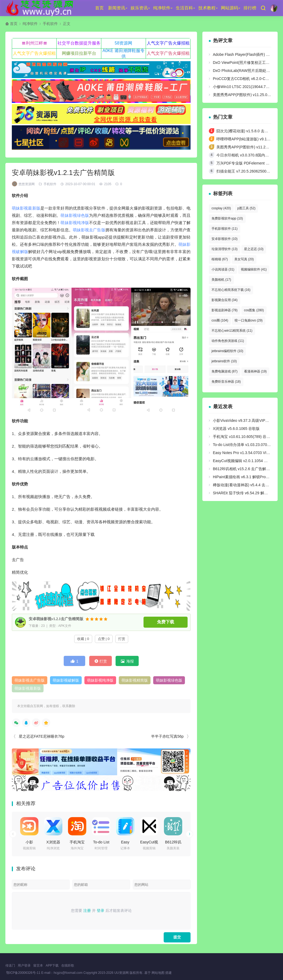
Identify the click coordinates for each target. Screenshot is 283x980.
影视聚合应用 (225, 300)
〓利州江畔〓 (34, 43)
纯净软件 (162, 8)
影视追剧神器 (225, 310)
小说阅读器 (223, 269)
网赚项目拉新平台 (79, 53)
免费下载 (166, 622)
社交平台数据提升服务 (79, 43)
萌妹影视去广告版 (89, 230)
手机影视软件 (225, 229)
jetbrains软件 (224, 361)
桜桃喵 (220, 259)
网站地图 (158, 973)
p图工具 (246, 208)
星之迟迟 (254, 249)
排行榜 (250, 8)
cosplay (221, 208)
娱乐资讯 (139, 8)
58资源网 (124, 43)
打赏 (122, 639)
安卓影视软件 (225, 239)
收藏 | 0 (83, 639)
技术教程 (207, 8)
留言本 (38, 966)
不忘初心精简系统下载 (231, 290)
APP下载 (52, 966)
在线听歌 (68, 966)
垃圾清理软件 (225, 249)
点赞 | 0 (104, 639)
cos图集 (254, 310)
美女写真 (244, 259)
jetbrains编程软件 (227, 351)
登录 (101, 910)
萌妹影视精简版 (135, 680)
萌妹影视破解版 (66, 680)
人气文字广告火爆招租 (168, 43)
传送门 (10, 966)
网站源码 (230, 8)
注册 (87, 910)
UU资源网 (121, 973)
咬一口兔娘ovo (249, 320)
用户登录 (24, 966)
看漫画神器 (255, 371)
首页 (99, 8)
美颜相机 (221, 280)
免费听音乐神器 (226, 382)
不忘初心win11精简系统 (232, 331)
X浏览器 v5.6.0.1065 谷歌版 (236, 429)
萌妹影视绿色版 (75, 215)
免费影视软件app (227, 218)
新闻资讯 (117, 8)
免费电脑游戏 (225, 371)
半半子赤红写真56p (167, 736)
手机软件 (50, 24)
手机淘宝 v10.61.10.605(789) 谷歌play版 (247, 437)
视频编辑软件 (254, 269)
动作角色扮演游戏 (228, 341)
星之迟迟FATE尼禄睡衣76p (42, 736)
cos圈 (220, 320)
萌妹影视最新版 (26, 208)
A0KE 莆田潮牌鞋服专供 (123, 53)
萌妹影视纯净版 (75, 223)
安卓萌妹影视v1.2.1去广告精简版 (56, 619)
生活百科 (184, 8)
